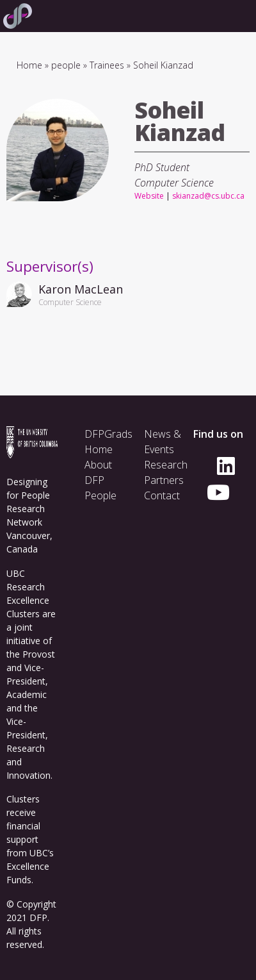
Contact (162, 495)
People (100, 495)
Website (149, 196)
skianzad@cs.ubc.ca (208, 196)
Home (29, 65)
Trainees (107, 65)
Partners (164, 480)
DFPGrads (108, 434)
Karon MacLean (81, 289)
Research (166, 465)
